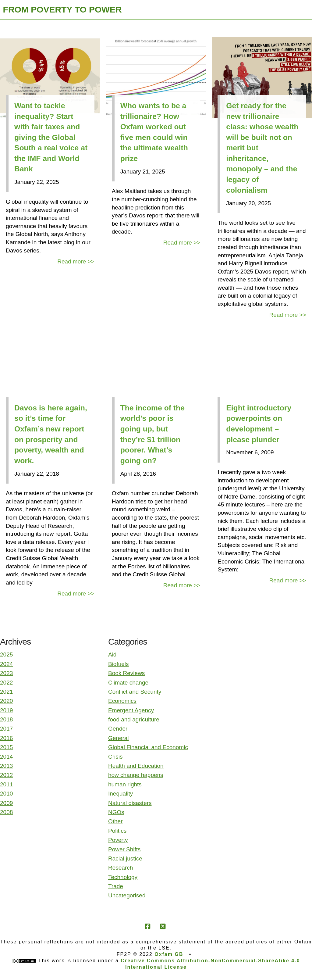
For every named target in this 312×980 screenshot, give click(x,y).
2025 (6, 655)
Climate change (128, 683)
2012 (6, 775)
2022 (6, 683)
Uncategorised (127, 895)
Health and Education (136, 766)
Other (115, 821)
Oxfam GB (169, 954)
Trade (116, 886)
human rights (125, 784)
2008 (6, 812)
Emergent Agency (131, 710)
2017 (6, 729)
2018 (6, 719)
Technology (123, 877)
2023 (6, 673)
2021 (6, 692)
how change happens (136, 775)
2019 (6, 710)
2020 (6, 701)
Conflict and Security (135, 692)
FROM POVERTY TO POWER (62, 9)
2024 (6, 664)
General (119, 738)
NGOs (116, 812)
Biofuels (119, 664)
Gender (118, 729)
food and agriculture (134, 719)
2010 (6, 794)
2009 (6, 803)
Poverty (118, 840)
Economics (122, 701)
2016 (6, 738)
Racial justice (125, 858)
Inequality (121, 794)
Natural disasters (130, 803)
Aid (112, 655)
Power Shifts (124, 849)
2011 (6, 784)
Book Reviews (126, 673)
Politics (117, 831)
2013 (6, 766)
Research (121, 868)
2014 (6, 757)
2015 (6, 747)
